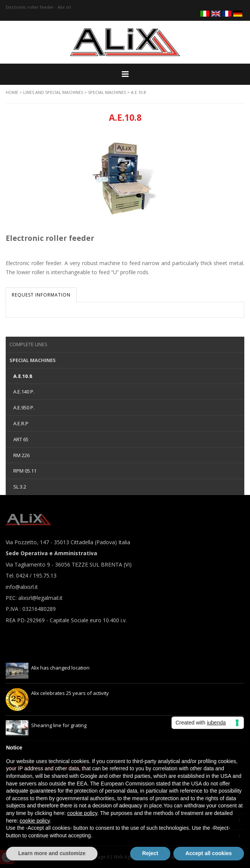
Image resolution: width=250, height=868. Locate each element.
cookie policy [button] (82, 813)
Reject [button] (150, 853)
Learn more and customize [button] (52, 853)
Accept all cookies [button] (209, 853)
